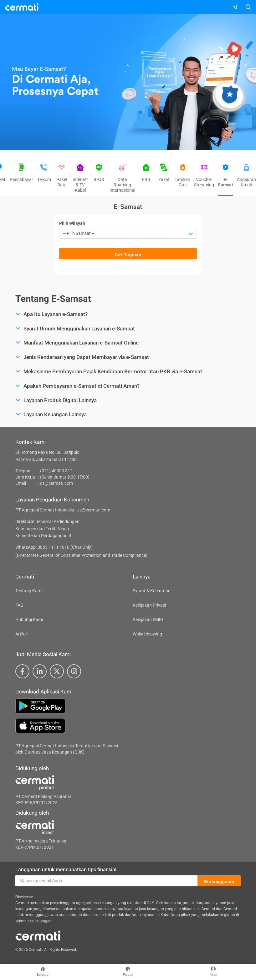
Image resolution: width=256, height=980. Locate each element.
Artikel (21, 634)
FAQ (19, 605)
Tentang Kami (29, 591)
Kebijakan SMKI (148, 620)
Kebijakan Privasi (149, 605)
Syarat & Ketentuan (152, 591)
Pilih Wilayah (72, 223)
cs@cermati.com (56, 483)
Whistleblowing (147, 634)
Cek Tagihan (128, 254)
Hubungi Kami (29, 620)
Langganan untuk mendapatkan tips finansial (66, 870)
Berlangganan (219, 881)
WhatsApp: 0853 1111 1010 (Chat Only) (54, 547)
